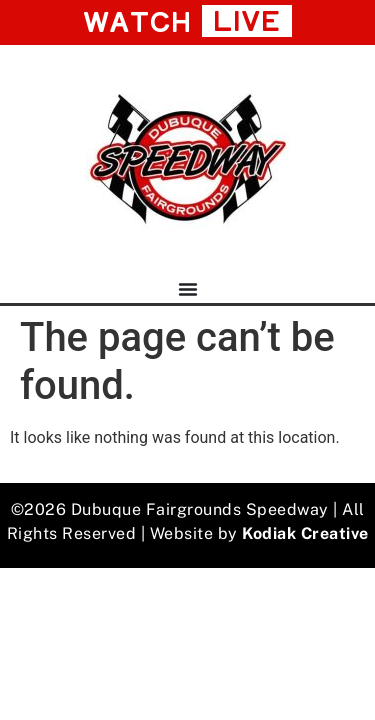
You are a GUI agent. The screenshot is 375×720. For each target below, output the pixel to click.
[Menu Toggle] (188, 289)
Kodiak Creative (305, 533)
